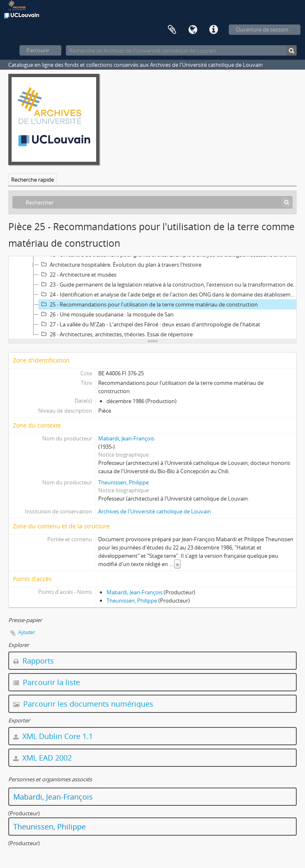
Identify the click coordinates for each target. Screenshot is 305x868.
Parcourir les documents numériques (83, 704)
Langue (193, 30)
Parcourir (38, 50)
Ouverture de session (262, 29)
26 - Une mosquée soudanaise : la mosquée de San (106, 314)
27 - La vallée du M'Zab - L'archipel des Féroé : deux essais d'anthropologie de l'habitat (150, 324)
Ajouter (27, 632)
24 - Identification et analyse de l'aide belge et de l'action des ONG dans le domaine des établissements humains (169, 294)
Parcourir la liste (47, 682)
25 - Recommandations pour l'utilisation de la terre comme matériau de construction (148, 304)
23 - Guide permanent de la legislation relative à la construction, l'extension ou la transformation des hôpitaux (169, 284)
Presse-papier (172, 30)
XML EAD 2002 (42, 758)
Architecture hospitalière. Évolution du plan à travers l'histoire (120, 265)
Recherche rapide (33, 180)
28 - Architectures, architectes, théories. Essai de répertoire (116, 334)
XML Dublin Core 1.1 (53, 736)
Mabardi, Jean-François (126, 438)
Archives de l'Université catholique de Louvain (155, 511)
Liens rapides (213, 30)
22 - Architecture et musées (78, 275)
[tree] (152, 298)
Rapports (34, 661)
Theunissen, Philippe (123, 482)
